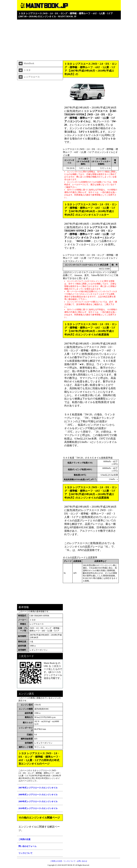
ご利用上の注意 (56, 861)
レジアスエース (29, 77)
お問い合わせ (82, 861)
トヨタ (24, 70)
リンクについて (69, 861)
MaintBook (26, 64)
